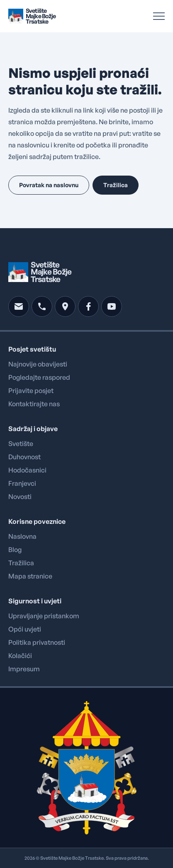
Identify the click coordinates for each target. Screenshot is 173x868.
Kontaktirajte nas (34, 404)
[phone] (42, 306)
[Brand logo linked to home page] (32, 16)
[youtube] (112, 306)
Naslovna (22, 536)
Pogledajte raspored (39, 377)
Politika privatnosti (37, 642)
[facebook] (88, 306)
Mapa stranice (30, 576)
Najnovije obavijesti (38, 364)
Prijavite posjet (31, 391)
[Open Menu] (159, 16)
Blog (15, 550)
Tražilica (21, 563)
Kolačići (20, 656)
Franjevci (22, 483)
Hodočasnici (27, 470)
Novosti (20, 497)
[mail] (19, 306)
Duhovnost (24, 457)
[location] (65, 306)
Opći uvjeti (25, 629)
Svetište (21, 444)
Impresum (24, 669)
